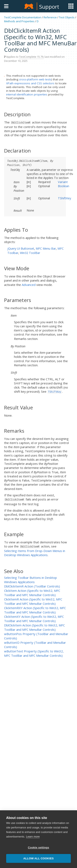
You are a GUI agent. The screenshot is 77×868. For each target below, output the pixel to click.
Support (49, 7)
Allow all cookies (38, 859)
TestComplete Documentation (23, 17)
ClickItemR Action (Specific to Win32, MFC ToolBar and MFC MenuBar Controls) (33, 601)
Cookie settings (39, 848)
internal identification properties (27, 94)
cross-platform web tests (35, 79)
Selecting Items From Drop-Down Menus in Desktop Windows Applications (35, 553)
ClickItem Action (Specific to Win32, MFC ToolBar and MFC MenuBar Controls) (32, 593)
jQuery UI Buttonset (21, 248)
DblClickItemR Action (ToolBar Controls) (32, 586)
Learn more (33, 837)
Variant (63, 182)
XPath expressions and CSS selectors (30, 83)
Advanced (29, 285)
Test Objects (67, 17)
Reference (50, 17)
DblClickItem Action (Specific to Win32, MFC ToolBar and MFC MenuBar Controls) (34, 627)
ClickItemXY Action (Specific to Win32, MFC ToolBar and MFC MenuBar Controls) (34, 619)
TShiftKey (64, 198)
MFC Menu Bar (46, 248)
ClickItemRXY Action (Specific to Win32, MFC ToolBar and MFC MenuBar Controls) (35, 610)
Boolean (64, 186)
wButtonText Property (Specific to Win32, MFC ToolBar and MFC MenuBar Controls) (34, 653)
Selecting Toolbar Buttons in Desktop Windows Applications (30, 580)
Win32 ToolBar (30, 253)
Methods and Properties (19, 21)
